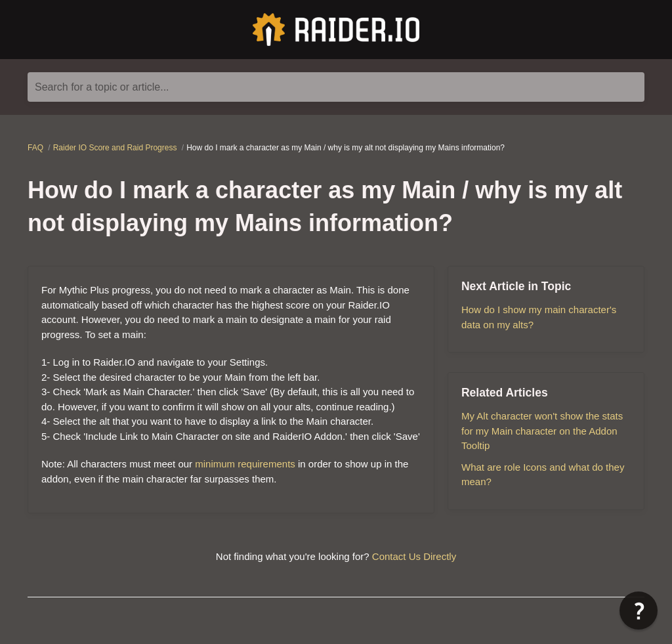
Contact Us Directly (414, 556)
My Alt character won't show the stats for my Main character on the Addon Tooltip (542, 431)
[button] (639, 611)
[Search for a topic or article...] (336, 87)
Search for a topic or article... (102, 87)
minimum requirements (245, 464)
